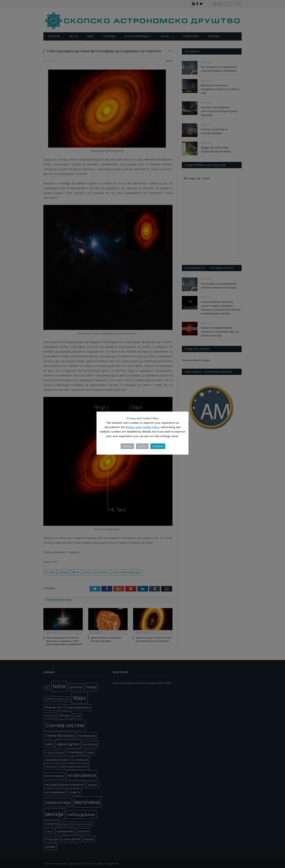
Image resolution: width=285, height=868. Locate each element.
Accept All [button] (158, 446)
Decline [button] (142, 446)
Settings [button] (127, 446)
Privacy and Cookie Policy (143, 427)
